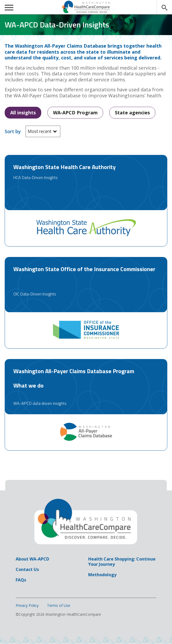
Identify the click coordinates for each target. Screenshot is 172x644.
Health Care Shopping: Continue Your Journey (122, 562)
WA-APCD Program (75, 113)
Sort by (13, 131)
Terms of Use (59, 606)
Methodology (102, 575)
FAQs (21, 580)
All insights (23, 113)
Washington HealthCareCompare (86, 7)
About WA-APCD (32, 559)
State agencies (132, 113)
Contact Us (27, 569)
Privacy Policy (27, 606)
